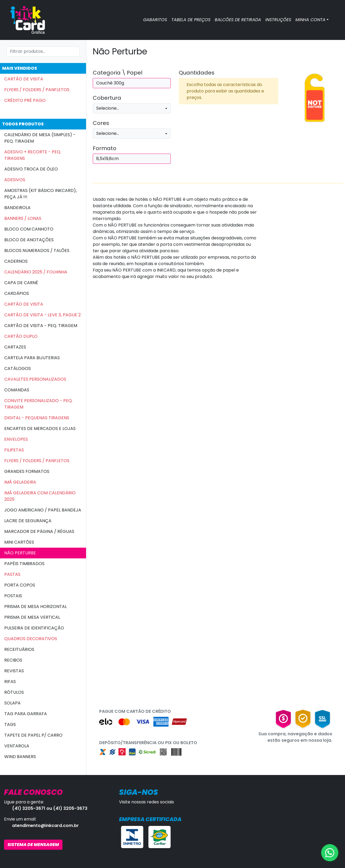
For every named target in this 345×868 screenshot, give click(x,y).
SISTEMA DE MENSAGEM (33, 845)
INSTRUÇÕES (278, 20)
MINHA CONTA (310, 20)
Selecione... (108, 108)
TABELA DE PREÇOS (191, 20)
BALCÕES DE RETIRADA (238, 20)
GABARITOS (155, 20)
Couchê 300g (110, 83)
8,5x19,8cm (107, 159)
